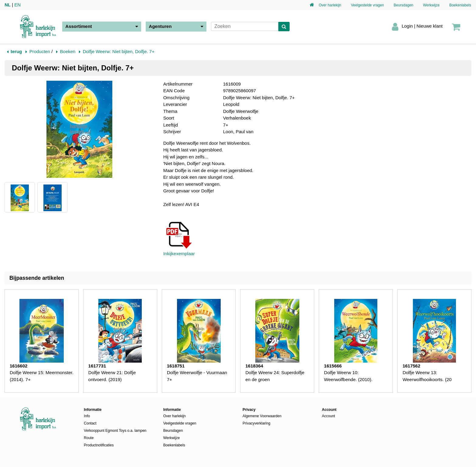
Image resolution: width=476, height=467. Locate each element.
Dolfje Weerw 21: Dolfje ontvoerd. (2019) (112, 376)
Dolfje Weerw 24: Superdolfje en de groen (275, 376)
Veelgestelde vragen (367, 5)
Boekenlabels (460, 5)
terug (16, 51)
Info (87, 416)
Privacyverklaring (256, 423)
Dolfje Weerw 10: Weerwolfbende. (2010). (348, 376)
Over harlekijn (330, 5)
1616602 (19, 366)
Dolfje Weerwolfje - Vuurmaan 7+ (197, 376)
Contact (90, 423)
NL (8, 5)
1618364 (254, 366)
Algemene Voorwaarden (262, 416)
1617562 (411, 366)
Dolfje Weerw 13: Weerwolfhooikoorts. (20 (427, 376)
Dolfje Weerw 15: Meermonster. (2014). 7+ (42, 376)
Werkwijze (431, 5)
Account (328, 416)
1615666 (333, 366)
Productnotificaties (99, 445)
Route (89, 438)
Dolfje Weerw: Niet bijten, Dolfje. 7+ (119, 51)
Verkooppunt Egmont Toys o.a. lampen (115, 431)
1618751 (176, 366)
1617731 (97, 366)
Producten (40, 51)
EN (17, 5)
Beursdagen (404, 5)
